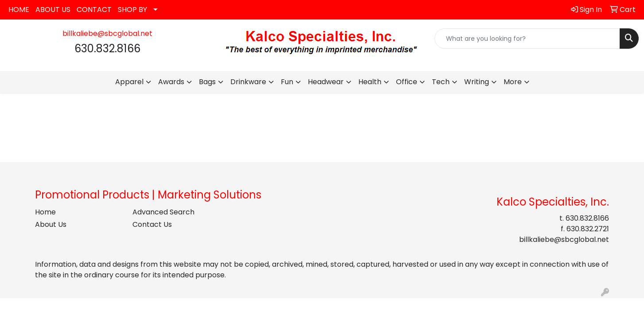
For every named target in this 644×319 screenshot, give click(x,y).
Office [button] (407, 82)
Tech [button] (441, 82)
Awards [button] (171, 82)
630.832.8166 (587, 218)
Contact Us (152, 224)
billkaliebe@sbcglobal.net (107, 33)
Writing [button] (477, 82)
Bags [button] (207, 82)
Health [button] (370, 82)
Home (45, 212)
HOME (19, 10)
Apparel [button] (129, 82)
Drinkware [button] (248, 82)
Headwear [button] (326, 82)
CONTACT (94, 10)
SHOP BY (132, 10)
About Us (51, 224)
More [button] (513, 82)
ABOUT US (53, 10)
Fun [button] (287, 82)
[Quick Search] (527, 39)
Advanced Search (163, 212)
